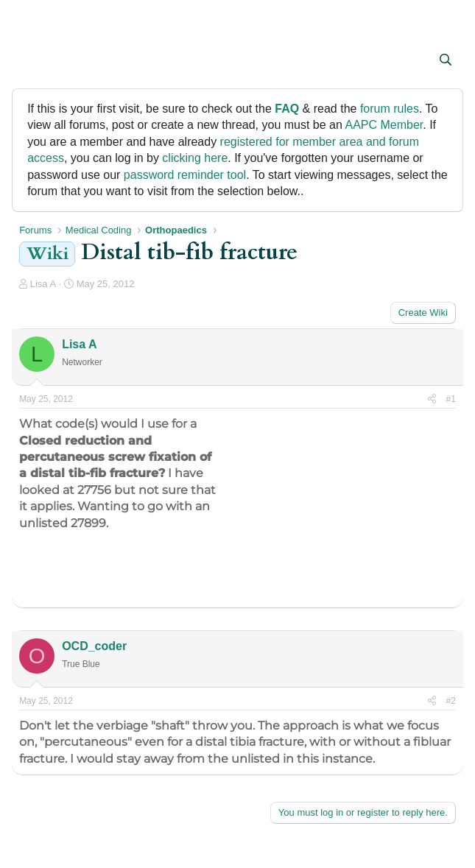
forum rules (390, 109)
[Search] (445, 60)
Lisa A (43, 284)
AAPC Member (384, 125)
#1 (451, 399)
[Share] (432, 399)
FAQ (287, 109)
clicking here (195, 158)
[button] (32, 61)
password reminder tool (185, 175)
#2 (451, 701)
